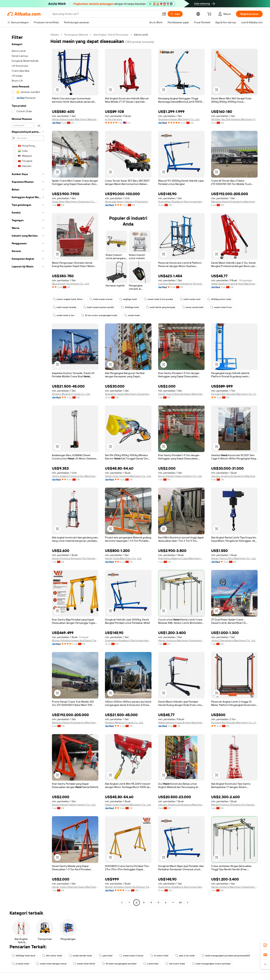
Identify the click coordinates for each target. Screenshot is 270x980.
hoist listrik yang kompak (161, 307)
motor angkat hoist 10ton (68, 299)
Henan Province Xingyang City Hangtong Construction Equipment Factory (75, 558)
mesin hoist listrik (84, 964)
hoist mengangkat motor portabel (211, 964)
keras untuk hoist (193, 307)
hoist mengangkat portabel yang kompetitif (226, 956)
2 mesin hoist (21, 964)
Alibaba (55, 35)
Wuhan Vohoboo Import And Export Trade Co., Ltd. (75, 640)
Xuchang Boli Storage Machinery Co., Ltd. (234, 394)
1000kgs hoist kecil (24, 956)
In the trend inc (114, 119)
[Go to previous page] (122, 902)
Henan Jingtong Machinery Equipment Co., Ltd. (181, 640)
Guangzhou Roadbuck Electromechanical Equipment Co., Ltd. (181, 202)
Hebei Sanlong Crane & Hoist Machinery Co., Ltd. (234, 284)
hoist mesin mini (190, 299)
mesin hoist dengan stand (51, 964)
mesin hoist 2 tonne (131, 956)
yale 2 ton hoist (185, 956)
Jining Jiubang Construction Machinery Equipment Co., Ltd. (75, 476)
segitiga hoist (128, 299)
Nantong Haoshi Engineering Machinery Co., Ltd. (234, 202)
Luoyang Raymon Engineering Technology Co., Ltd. (181, 284)
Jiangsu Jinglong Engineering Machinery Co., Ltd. (234, 476)
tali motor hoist (175, 964)
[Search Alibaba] (106, 14)
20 (180, 902)
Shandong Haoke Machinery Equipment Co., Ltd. (128, 394)
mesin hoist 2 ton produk (158, 299)
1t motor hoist (159, 956)
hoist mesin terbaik (65, 307)
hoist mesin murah (101, 299)
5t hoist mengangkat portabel (119, 964)
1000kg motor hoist (219, 299)
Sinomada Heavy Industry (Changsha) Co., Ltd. (128, 202)
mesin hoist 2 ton (64, 315)
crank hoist (151, 964)
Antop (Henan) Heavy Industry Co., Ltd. (180, 476)
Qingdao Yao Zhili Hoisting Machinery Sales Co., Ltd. (234, 119)
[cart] (210, 14)
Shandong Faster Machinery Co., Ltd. (179, 119)
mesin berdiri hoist (81, 956)
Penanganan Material (76, 35)
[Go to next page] (188, 902)
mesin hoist (132, 315)
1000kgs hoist (130, 307)
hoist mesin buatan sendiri (99, 307)
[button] (164, 14)
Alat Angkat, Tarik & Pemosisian (111, 35)
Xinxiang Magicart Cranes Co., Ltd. (71, 394)
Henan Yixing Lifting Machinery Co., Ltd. (234, 558)
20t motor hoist (52, 956)
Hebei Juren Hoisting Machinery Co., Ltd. (128, 476)
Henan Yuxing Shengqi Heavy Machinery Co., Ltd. (181, 394)
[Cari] (175, 14)
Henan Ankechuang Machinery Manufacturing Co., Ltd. (75, 119)
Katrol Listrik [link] (141, 35)
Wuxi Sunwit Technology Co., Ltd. (71, 284)
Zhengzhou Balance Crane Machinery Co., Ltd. (181, 558)
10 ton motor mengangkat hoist (99, 315)
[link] (265, 945)
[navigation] (28, 469)
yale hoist (106, 956)
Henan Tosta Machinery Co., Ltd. (123, 558)
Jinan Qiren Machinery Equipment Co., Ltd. (75, 202)
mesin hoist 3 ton (221, 307)
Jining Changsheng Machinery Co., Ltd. (233, 640)
